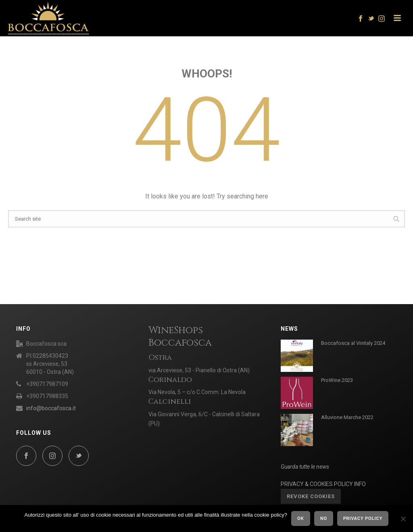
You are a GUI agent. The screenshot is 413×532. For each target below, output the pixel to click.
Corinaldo (170, 380)
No (324, 518)
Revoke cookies (311, 496)
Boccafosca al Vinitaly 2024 (353, 343)
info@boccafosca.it (51, 408)
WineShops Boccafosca (180, 337)
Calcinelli (170, 402)
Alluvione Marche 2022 (347, 417)
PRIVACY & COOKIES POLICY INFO (323, 484)
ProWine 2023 (337, 380)
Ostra (160, 358)
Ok (301, 518)
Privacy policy (363, 518)
